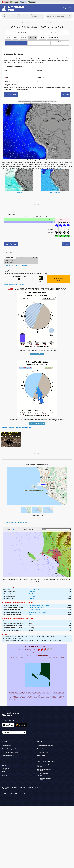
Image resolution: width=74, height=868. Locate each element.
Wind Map (19, 193)
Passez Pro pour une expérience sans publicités (37, 23)
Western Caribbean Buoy (36, 607)
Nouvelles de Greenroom (10, 752)
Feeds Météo (41, 755)
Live (15, 38)
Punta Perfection (34, 589)
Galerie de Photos (8, 755)
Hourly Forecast (21, 32)
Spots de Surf (7, 746)
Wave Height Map (55, 193)
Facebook (5, 765)
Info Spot (33, 38)
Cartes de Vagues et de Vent (12, 749)
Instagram (5, 769)
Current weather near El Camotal (14, 285)
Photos (60, 42)
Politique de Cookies (41, 797)
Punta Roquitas (33, 596)
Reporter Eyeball (43, 752)
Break (33, 15)
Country (4, 15)
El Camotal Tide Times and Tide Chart (15, 265)
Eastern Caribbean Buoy (36, 610)
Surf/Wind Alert (53, 38)
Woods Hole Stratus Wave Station (39, 605)
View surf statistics (37, 354)
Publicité (14, 788)
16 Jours (53, 32)
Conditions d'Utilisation (9, 797)
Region (18, 15)
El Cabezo (32, 592)
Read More (59, 168)
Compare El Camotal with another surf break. (16, 428)
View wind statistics (37, 423)
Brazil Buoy (32, 614)
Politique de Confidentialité (25, 797)
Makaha (31, 599)
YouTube (5, 775)
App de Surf (41, 749)
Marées (23, 38)
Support (22, 788)
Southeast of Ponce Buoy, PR (38, 612)
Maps (8, 38)
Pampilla (31, 594)
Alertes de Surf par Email (45, 746)
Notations (39, 42)
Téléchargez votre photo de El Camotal (15, 522)
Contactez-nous (33, 788)
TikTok (4, 772)
